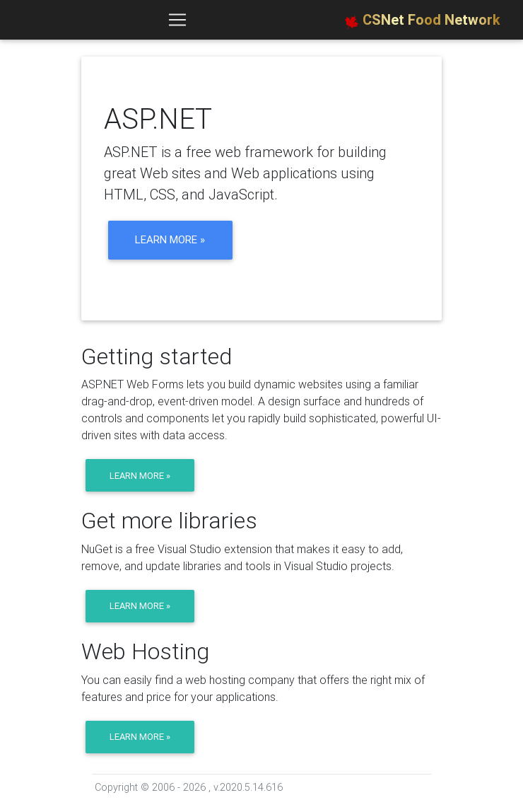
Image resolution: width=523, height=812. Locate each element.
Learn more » (170, 239)
